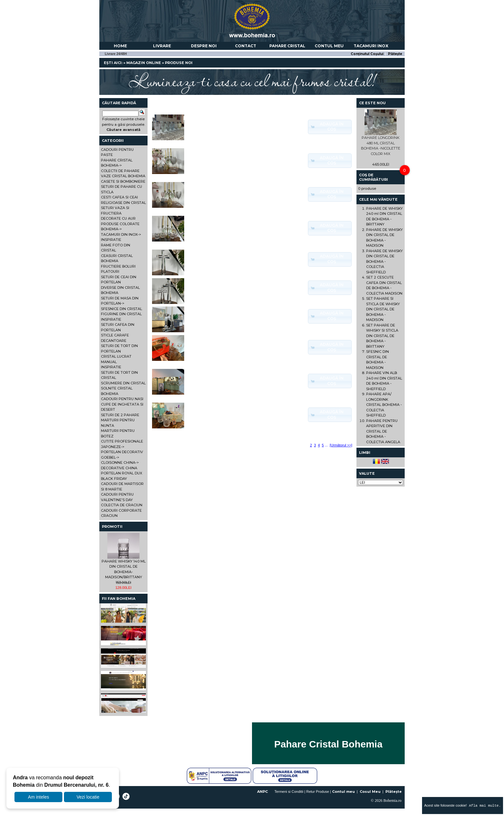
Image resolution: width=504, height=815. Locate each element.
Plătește (395, 54)
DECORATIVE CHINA (119, 468)
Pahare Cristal (287, 46)
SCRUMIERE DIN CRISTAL (123, 383)
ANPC (262, 792)
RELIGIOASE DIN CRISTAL (123, 203)
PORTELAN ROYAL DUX (122, 473)
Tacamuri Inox (371, 46)
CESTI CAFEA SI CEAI (119, 197)
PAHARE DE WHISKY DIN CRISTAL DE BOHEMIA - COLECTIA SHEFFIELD (384, 261)
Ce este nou (372, 103)
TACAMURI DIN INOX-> (121, 234)
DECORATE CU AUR (118, 218)
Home (120, 46)
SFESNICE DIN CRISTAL (122, 309)
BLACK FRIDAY (114, 479)
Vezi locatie (88, 797)
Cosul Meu (370, 792)
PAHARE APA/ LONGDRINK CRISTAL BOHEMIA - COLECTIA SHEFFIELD (384, 405)
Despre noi (204, 46)
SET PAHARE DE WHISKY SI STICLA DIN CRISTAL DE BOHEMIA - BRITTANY (382, 336)
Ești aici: (113, 63)
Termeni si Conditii (289, 792)
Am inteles (38, 797)
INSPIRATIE (111, 240)
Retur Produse (318, 792)
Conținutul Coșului (367, 54)
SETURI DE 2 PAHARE (120, 415)
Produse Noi (179, 63)
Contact (246, 46)
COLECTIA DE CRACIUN (122, 505)
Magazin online (144, 63)
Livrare (162, 46)
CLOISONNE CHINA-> (120, 462)
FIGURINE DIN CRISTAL (121, 314)
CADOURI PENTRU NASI (122, 399)
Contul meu (329, 46)
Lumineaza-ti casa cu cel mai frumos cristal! (252, 80)
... (326, 445)
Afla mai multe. (484, 806)
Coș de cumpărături (373, 177)
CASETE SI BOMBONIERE (123, 181)
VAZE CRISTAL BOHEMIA (123, 176)
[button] (330, 127)
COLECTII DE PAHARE (120, 171)
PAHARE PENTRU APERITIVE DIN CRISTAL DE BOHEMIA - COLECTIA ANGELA (383, 431)
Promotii (112, 527)
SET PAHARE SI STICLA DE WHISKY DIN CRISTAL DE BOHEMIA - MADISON (383, 309)
